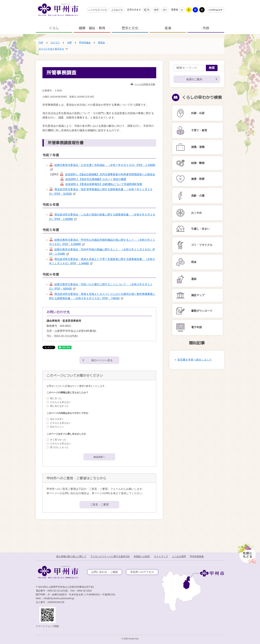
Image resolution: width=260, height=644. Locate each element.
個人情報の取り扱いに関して (71, 556)
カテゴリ (55, 43)
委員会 (101, 43)
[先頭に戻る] (247, 552)
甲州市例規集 (197, 556)
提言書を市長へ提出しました (195, 360)
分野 (69, 43)
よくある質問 (179, 556)
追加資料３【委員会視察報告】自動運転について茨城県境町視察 (104, 184)
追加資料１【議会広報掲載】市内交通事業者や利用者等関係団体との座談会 (110, 174)
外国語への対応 (142, 556)
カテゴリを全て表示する (51, 49)
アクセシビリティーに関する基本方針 (110, 556)
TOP (41, 43)
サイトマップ (161, 556)
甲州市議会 (85, 43)
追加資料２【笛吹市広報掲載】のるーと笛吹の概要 (96, 179)
